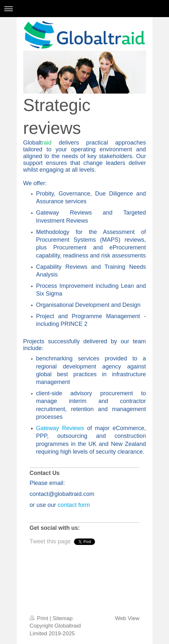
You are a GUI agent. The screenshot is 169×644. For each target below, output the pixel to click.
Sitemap (63, 618)
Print (40, 618)
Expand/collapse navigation (84, 9)
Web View (127, 618)
